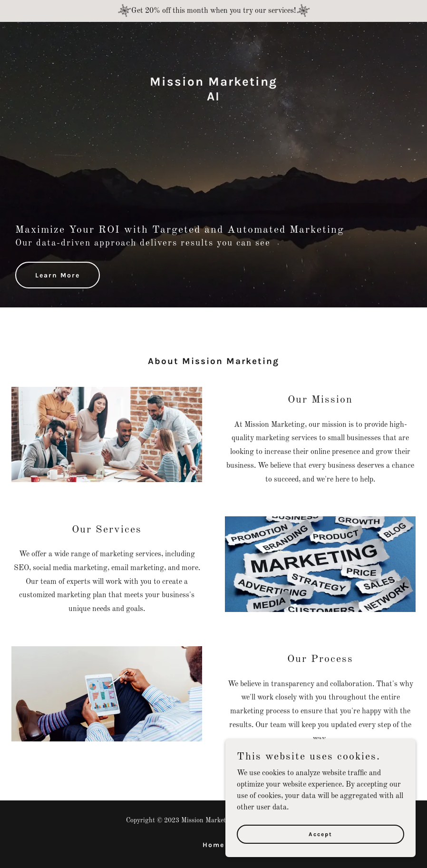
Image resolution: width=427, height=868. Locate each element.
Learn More (58, 275)
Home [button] (213, 845)
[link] (213, 99)
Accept (320, 834)
